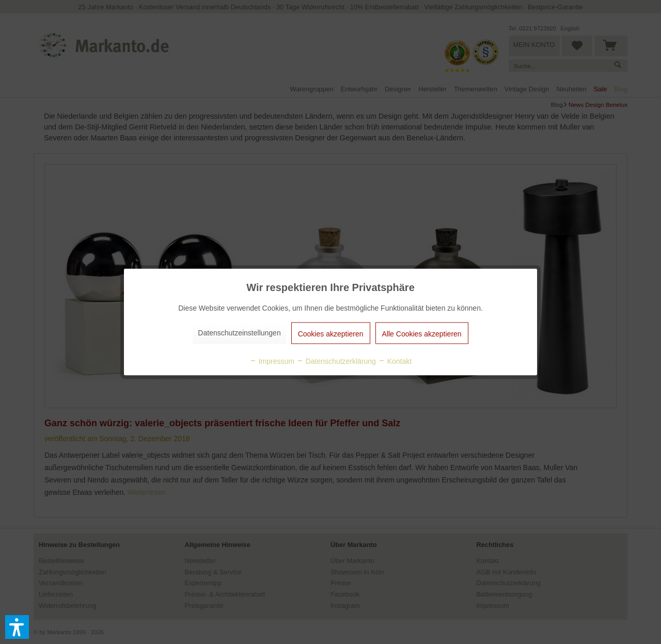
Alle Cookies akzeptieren (422, 334)
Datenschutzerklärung (336, 361)
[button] (17, 627)
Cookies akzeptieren (331, 334)
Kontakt (395, 361)
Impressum (272, 361)
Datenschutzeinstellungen (239, 333)
